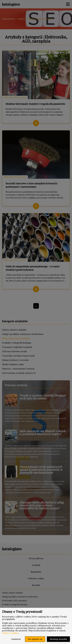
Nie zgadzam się (35, 639)
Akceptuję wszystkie (58, 639)
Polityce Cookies (10, 633)
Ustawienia (16, 639)
